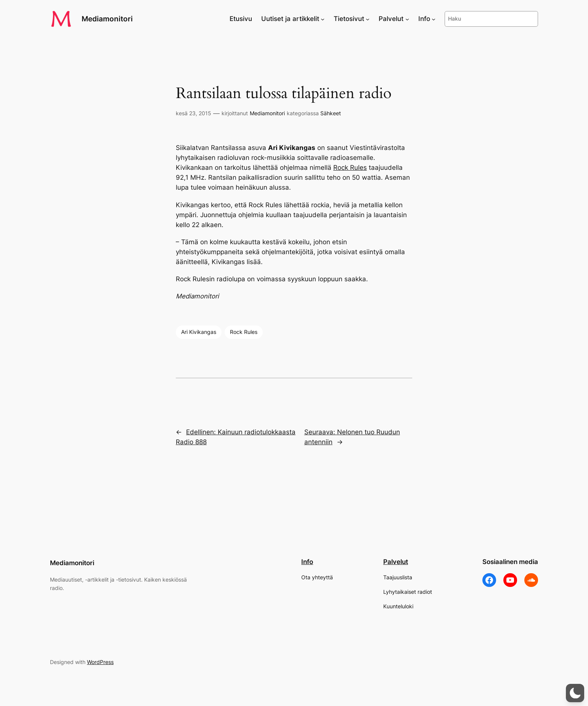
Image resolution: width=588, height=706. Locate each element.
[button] (575, 693)
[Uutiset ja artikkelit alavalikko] (323, 19)
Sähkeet (331, 113)
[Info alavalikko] (434, 19)
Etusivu (241, 19)
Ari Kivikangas (199, 332)
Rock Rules (350, 168)
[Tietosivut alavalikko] (368, 19)
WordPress (100, 662)
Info (307, 562)
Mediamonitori (107, 19)
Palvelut (396, 562)
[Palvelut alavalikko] (407, 19)
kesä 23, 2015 (194, 113)
